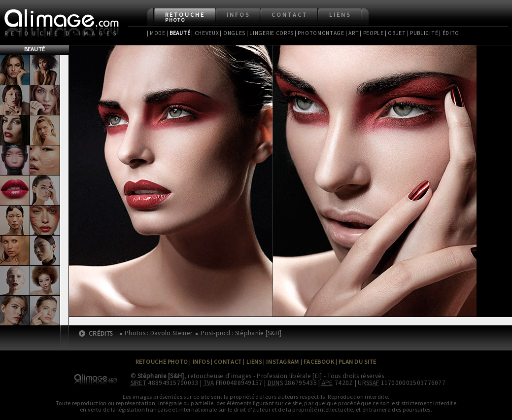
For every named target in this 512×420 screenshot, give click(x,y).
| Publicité (423, 33)
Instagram (282, 362)
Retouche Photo (162, 362)
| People (372, 33)
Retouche (185, 17)
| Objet (395, 33)
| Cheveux (205, 33)
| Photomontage (320, 33)
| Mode (156, 33)
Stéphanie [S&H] (161, 376)
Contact (290, 15)
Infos (238, 15)
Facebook (319, 362)
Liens (340, 15)
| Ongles (233, 33)
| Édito (449, 33)
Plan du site (357, 362)
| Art (352, 33)
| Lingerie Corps (270, 33)
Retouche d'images (62, 34)
